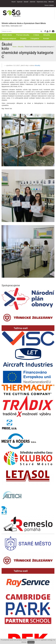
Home (14, 47)
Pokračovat (31, 642)
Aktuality (21, 47)
